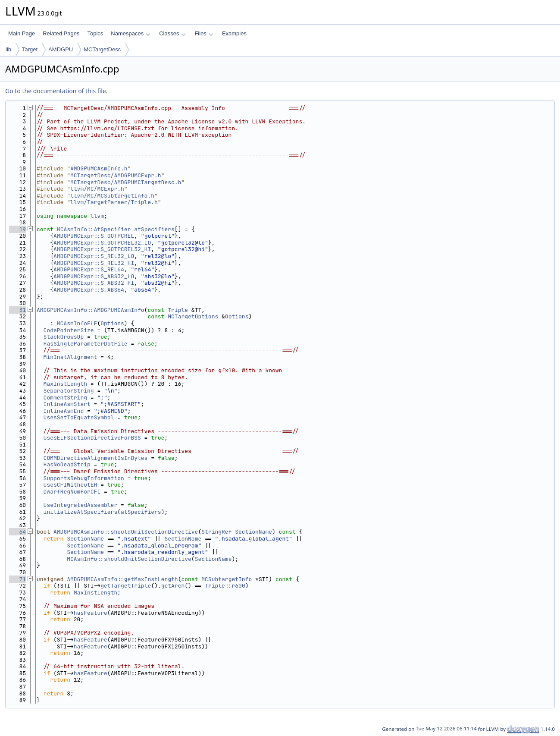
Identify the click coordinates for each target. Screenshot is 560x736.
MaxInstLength (65, 384)
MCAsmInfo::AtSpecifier (94, 229)
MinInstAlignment (70, 357)
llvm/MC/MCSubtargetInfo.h (112, 196)
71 (17, 579)
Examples (234, 33)
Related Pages (61, 33)
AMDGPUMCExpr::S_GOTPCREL (94, 236)
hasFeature (91, 613)
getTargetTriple (126, 586)
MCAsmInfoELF (77, 323)
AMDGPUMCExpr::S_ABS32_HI (94, 283)
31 (17, 310)
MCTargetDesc (102, 49)
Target (30, 49)
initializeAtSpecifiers (81, 512)
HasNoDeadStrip (67, 464)
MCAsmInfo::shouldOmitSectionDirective (129, 559)
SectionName (253, 532)
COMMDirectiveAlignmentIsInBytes (96, 458)
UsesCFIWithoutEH (70, 485)
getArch (173, 586)
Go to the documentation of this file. (56, 91)
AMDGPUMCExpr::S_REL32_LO (94, 256)
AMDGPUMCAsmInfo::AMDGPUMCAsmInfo (91, 310)
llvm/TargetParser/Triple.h (114, 202)
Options (237, 316)
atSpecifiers (154, 229)
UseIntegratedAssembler (81, 505)
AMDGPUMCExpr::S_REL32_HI (94, 263)
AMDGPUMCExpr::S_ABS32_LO (94, 276)
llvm (97, 216)
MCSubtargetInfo (227, 579)
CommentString (65, 398)
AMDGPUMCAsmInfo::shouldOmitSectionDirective (126, 532)
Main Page (22, 33)
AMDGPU (61, 49)
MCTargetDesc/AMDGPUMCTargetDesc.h (126, 182)
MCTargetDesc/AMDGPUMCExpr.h (116, 175)
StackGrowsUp (64, 337)
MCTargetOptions (193, 316)
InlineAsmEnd (64, 411)
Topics (95, 33)
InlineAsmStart (67, 404)
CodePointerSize (69, 330)
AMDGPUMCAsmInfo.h (99, 168)
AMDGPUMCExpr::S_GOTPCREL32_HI (102, 249)
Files (204, 33)
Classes (172, 33)
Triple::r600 (225, 586)
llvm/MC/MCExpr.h (97, 189)
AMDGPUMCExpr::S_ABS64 (89, 290)
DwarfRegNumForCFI (72, 492)
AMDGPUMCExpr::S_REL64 (89, 269)
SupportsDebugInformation (84, 478)
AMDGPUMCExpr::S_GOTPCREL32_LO (102, 243)
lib (8, 49)
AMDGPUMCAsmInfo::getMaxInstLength (122, 579)
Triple (178, 310)
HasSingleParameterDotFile (86, 344)
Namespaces (130, 33)
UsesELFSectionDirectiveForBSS (92, 438)
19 (17, 229)
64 (17, 532)
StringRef (216, 532)
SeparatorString (69, 391)
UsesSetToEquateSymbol (79, 417)
